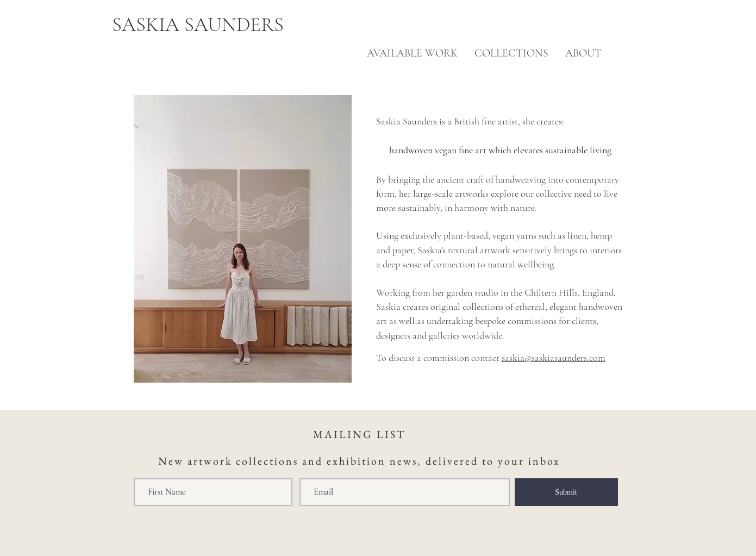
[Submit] (566, 492)
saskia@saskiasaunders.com (554, 358)
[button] (583, 54)
